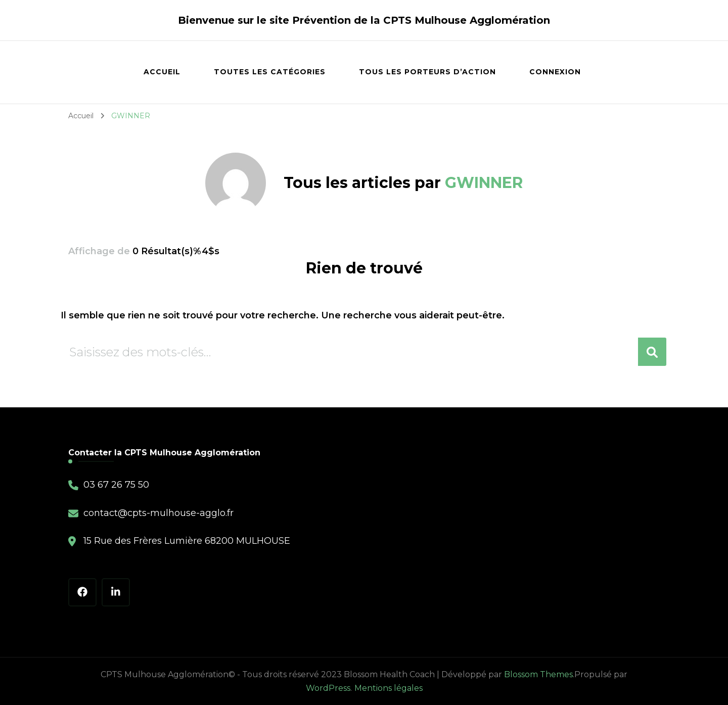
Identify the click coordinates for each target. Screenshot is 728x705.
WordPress (328, 688)
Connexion (555, 72)
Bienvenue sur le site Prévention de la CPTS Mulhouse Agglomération (364, 20)
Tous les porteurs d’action (427, 72)
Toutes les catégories (270, 72)
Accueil (162, 72)
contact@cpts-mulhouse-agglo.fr (158, 513)
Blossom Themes (538, 674)
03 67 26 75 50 (116, 485)
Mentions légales (389, 688)
